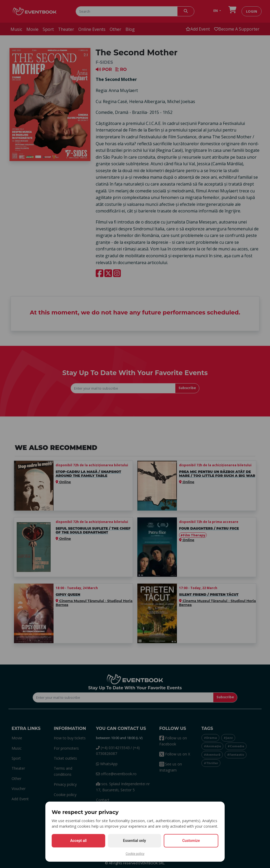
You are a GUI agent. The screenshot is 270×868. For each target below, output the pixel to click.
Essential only (135, 841)
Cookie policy (135, 854)
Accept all (78, 841)
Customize (191, 841)
